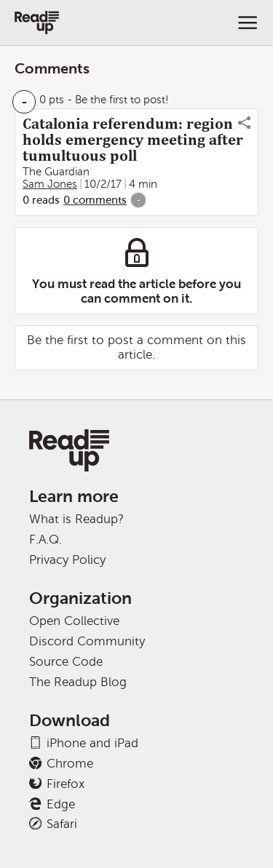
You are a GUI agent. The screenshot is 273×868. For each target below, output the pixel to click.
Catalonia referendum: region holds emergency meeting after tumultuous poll (133, 140)
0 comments (95, 200)
